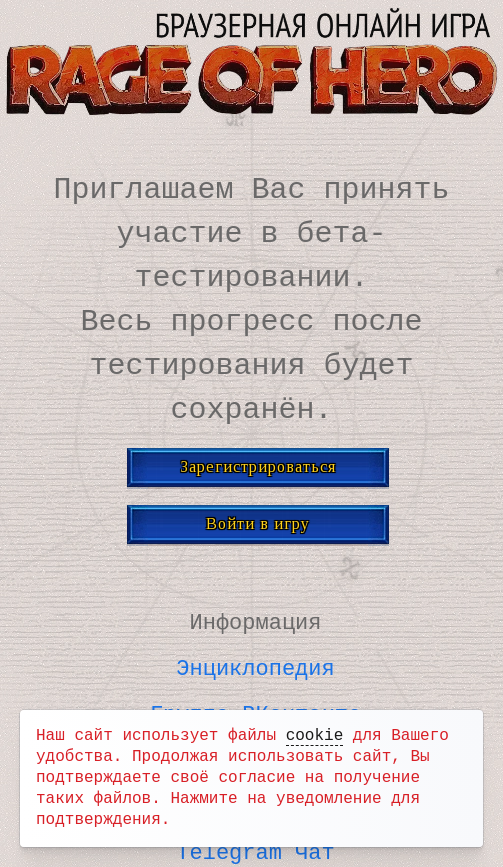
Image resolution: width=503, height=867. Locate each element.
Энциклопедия (255, 665)
